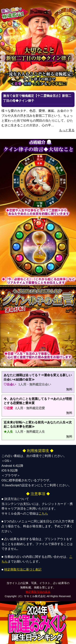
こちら (43, 514)
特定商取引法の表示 (38, 592)
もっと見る (67, 130)
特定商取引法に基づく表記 (23, 570)
